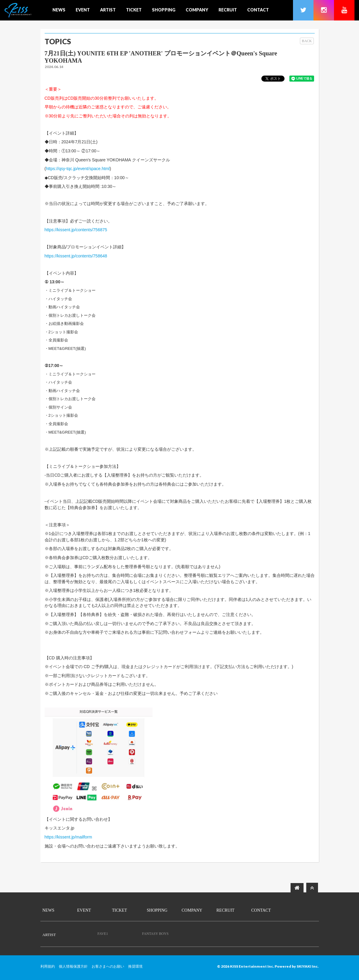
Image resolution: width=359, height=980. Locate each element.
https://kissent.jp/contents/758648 (76, 256)
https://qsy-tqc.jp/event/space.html (78, 169)
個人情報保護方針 (73, 966)
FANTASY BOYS (155, 934)
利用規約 (48, 966)
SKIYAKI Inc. (308, 966)
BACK (307, 41)
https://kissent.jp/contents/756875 (76, 230)
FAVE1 (103, 934)
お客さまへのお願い (108, 966)
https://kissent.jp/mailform (68, 837)
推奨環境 (135, 966)
